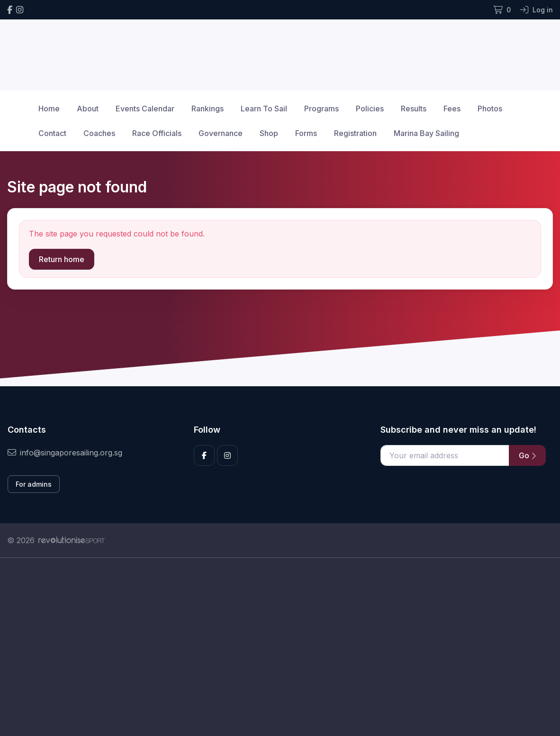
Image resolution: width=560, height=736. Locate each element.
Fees (452, 109)
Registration (355, 133)
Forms (306, 133)
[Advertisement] (280, 647)
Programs (321, 109)
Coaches (99, 133)
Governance (221, 133)
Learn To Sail (264, 109)
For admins (34, 484)
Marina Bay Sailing (426, 133)
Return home (62, 259)
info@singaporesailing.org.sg (65, 453)
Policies (370, 109)
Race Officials (157, 133)
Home (49, 109)
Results (414, 109)
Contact (52, 133)
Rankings (208, 109)
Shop (269, 133)
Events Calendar (145, 109)
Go (527, 455)
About (88, 109)
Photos (490, 109)
